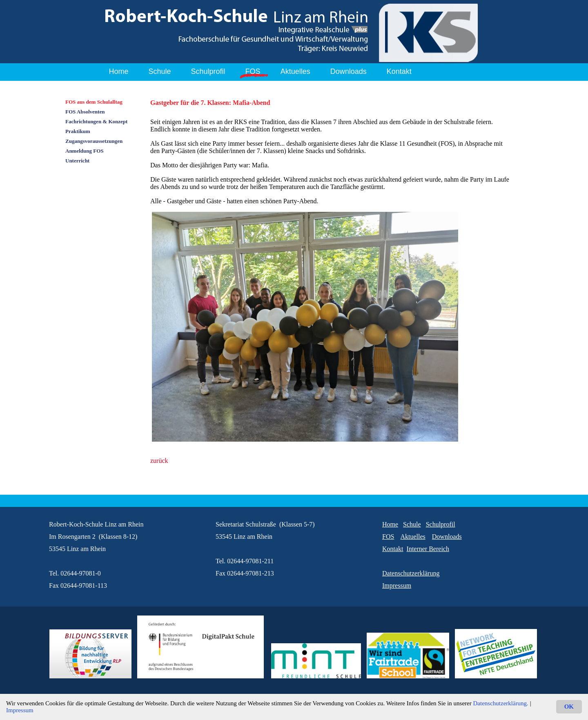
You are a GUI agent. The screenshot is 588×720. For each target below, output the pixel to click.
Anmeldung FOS (85, 151)
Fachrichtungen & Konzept (96, 121)
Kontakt (399, 71)
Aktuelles (295, 71)
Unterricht (77, 161)
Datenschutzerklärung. (501, 703)
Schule (160, 71)
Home (119, 71)
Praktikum (78, 131)
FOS (253, 71)
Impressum (20, 710)
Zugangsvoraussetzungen (94, 141)
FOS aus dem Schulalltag (94, 102)
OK (569, 707)
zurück (159, 461)
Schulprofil (208, 71)
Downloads (349, 71)
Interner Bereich (428, 549)
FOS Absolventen (85, 112)
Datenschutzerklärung (411, 573)
